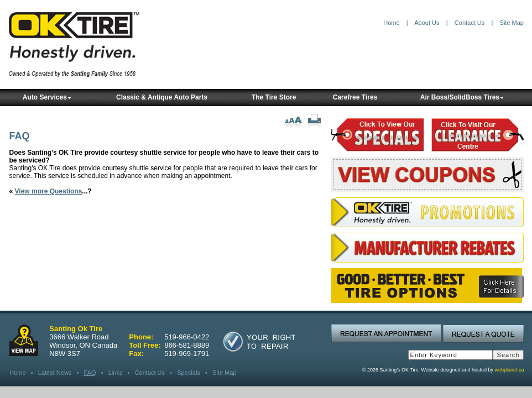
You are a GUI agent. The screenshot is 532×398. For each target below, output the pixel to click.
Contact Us (470, 23)
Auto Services (47, 97)
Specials (189, 373)
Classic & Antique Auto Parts (162, 97)
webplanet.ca (509, 370)
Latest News (55, 373)
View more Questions (49, 191)
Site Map (512, 23)
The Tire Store (274, 97)
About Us (427, 23)
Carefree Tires (355, 97)
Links (116, 373)
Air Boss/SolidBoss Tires (462, 97)
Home (391, 23)
